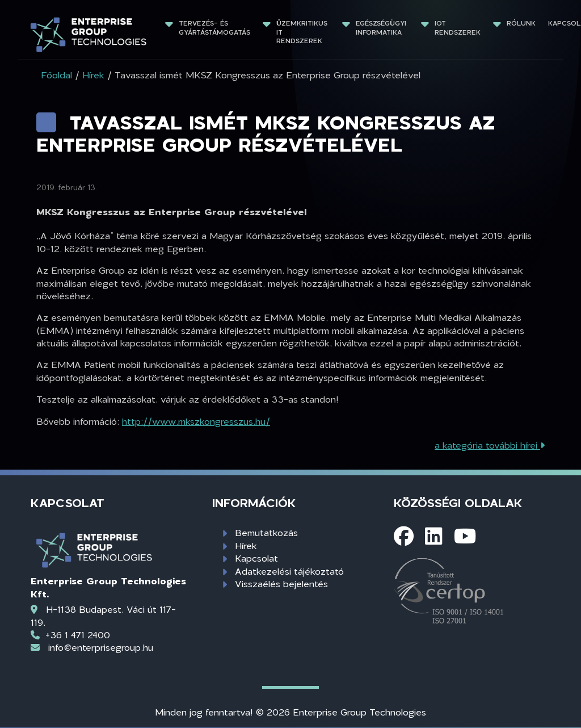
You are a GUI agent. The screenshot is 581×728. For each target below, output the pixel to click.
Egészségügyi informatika (382, 28)
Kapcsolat (256, 558)
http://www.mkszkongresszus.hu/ (196, 421)
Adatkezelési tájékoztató (289, 571)
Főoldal (56, 75)
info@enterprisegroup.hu (101, 647)
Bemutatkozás (266, 532)
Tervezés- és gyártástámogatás (214, 28)
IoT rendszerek (458, 28)
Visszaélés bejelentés (281, 583)
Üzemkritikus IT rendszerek (303, 32)
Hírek (246, 545)
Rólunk (521, 23)
